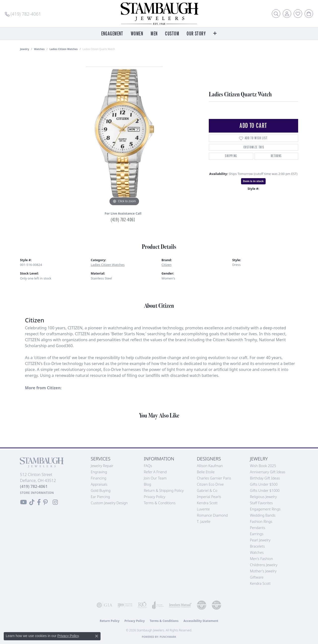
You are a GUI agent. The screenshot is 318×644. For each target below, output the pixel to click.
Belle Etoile (206, 472)
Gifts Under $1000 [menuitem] (265, 490)
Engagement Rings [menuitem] (265, 509)
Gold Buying (101, 490)
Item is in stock (253, 181)
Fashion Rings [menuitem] (261, 521)
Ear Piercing (101, 497)
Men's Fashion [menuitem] (261, 559)
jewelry (25, 49)
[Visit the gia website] (105, 605)
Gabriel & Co (207, 490)
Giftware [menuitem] (257, 577)
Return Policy (110, 621)
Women (137, 34)
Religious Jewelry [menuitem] (263, 497)
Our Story (196, 34)
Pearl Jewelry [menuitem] (260, 540)
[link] (23, 14)
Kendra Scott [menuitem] (260, 583)
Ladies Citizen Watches (64, 49)
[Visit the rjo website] (142, 605)
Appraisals (99, 484)
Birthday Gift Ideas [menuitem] (265, 478)
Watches (39, 49)
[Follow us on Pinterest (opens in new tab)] (45, 502)
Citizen (167, 265)
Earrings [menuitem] (257, 534)
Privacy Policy (155, 497)
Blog (147, 484)
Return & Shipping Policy (164, 490)
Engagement (112, 34)
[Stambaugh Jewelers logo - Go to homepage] (159, 14)
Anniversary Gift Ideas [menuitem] (268, 472)
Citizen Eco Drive (210, 484)
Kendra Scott (207, 503)
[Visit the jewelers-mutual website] (180, 605)
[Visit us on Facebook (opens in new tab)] (39, 502)
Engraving (99, 472)
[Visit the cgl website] (216, 605)
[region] (124, 133)
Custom (172, 34)
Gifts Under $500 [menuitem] (264, 484)
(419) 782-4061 (123, 220)
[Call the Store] (34, 486)
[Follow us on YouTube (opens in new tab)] (23, 502)
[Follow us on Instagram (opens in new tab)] (55, 502)
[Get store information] (37, 493)
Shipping (231, 156)
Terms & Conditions (160, 503)
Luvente (203, 509)
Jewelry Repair (102, 466)
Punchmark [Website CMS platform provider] (168, 637)
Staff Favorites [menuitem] (261, 503)
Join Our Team (155, 478)
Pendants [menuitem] (258, 528)
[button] (276, 14)
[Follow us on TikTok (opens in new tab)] (32, 502)
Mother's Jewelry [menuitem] (263, 571)
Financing (99, 478)
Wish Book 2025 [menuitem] (263, 466)
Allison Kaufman (210, 466)
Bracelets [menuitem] (257, 546)
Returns (276, 156)
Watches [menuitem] (257, 552)
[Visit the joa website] (158, 605)
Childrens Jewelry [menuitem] (264, 565)
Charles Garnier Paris (214, 478)
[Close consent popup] (97, 636)
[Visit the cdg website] (202, 605)
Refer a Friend (155, 472)
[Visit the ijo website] (125, 605)
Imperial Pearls (209, 497)
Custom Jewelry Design (109, 503)
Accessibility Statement (201, 621)
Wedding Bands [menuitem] (263, 515)
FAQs (148, 466)
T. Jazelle (204, 521)
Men (154, 34)
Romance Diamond (212, 515)
